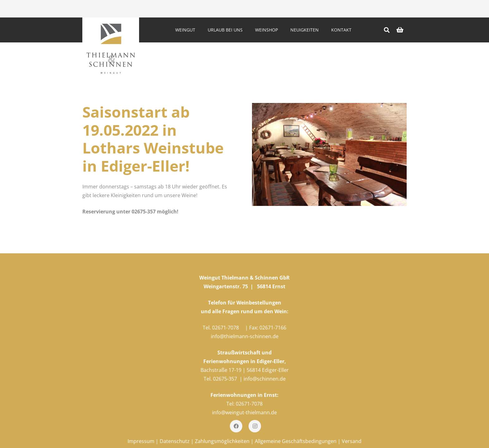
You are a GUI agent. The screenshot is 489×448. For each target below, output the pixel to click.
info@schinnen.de (265, 379)
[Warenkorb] (400, 30)
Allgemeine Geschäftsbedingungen (296, 441)
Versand (352, 441)
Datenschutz (175, 441)
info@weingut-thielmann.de (244, 412)
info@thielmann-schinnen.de (245, 336)
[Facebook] (236, 426)
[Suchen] (387, 30)
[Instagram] (255, 426)
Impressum (141, 441)
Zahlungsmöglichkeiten (222, 441)
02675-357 (225, 379)
